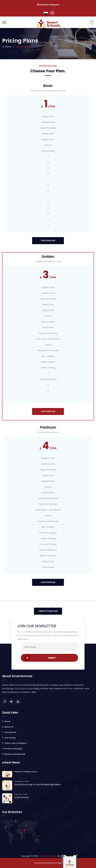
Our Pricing (10, 738)
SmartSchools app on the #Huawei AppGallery (38, 786)
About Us (9, 727)
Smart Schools (22, 798)
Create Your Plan (48, 611)
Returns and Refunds (15, 754)
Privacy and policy (13, 749)
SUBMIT (40, 658)
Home (7, 47)
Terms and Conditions (16, 743)
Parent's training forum (26, 773)
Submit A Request (48, 5)
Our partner (10, 732)
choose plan (48, 241)
